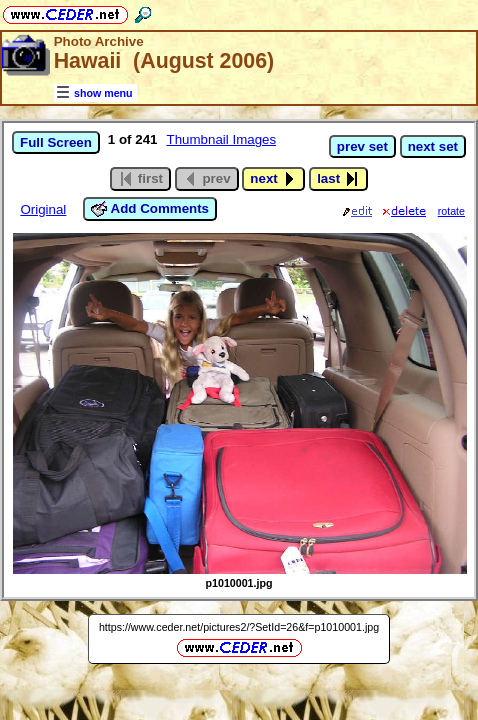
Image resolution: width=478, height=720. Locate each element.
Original (43, 209)
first (140, 179)
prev (207, 179)
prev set (362, 146)
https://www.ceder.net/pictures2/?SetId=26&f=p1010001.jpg (239, 627)
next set (433, 146)
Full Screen (56, 142)
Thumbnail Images (222, 139)
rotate (451, 211)
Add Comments (150, 209)
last (338, 179)
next (273, 179)
